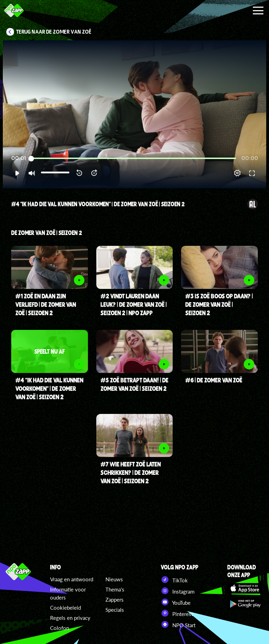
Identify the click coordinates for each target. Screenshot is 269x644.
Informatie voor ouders (68, 593)
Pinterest (177, 613)
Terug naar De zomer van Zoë (54, 32)
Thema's (115, 589)
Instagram (178, 591)
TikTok (174, 580)
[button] (17, 173)
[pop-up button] (237, 173)
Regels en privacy (70, 618)
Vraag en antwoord (72, 579)
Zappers (115, 600)
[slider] (134, 158)
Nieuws (114, 579)
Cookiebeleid (65, 608)
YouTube (176, 602)
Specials (115, 610)
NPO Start (178, 624)
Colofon (60, 628)
